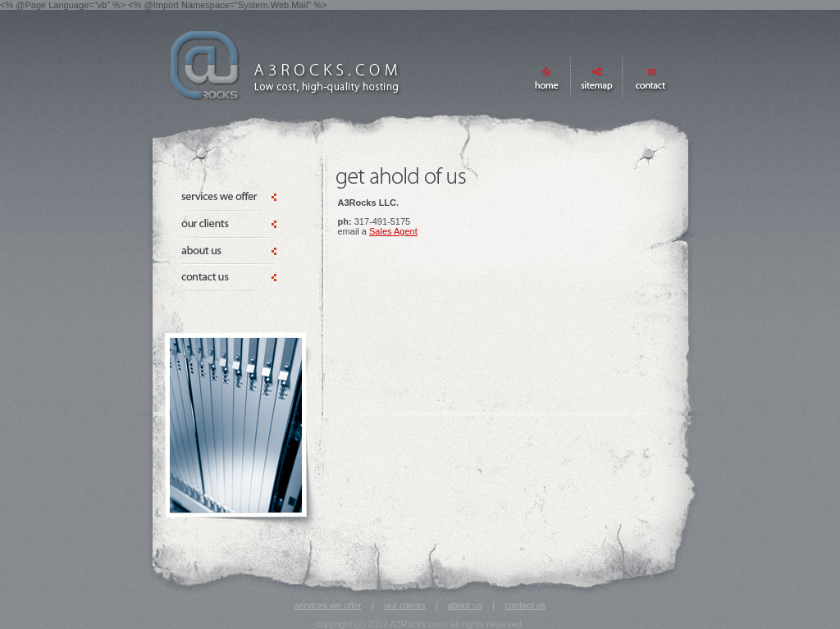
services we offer (328, 605)
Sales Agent (393, 231)
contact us (525, 605)
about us (465, 605)
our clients (404, 605)
